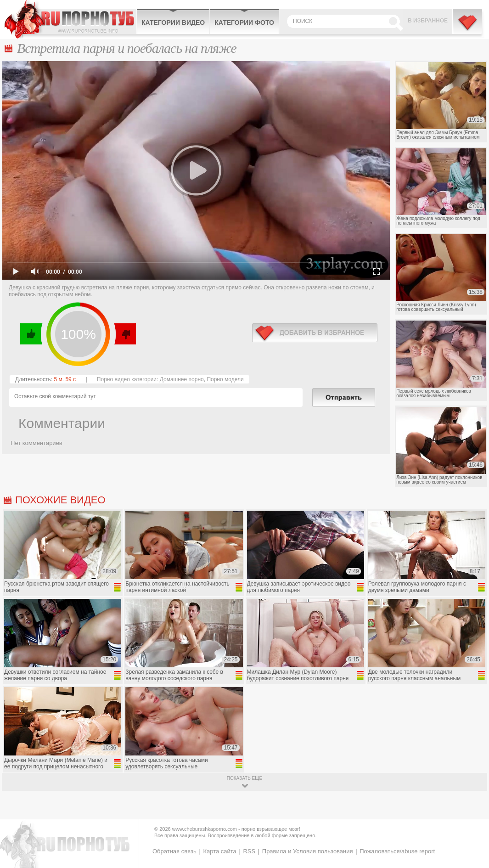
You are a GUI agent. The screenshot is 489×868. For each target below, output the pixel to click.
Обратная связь (174, 851)
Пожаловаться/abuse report (397, 851)
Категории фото (244, 23)
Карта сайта (219, 851)
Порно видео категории (127, 379)
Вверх (471, 815)
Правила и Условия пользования (308, 851)
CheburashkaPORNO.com (70, 19)
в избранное (315, 333)
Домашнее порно (182, 379)
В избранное (428, 21)
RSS (249, 851)
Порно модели (225, 379)
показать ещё (244, 778)
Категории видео (173, 23)
